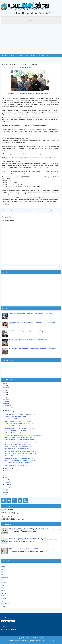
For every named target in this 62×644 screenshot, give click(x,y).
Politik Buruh (5, 593)
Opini (3, 585)
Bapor (3, 566)
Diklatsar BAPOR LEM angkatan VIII (14, 456)
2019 (5, 399)
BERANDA (4, 56)
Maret (6, 482)
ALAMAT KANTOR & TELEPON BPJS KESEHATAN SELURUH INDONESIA (28, 528)
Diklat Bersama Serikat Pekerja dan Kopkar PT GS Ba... (19, 428)
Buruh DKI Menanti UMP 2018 (12, 419)
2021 (5, 395)
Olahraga (4, 582)
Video (3, 606)
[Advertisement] (31, 39)
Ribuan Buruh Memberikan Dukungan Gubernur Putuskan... (20, 414)
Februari (7, 484)
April (6, 480)
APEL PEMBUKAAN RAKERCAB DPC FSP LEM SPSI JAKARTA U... (22, 451)
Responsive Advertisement (8, 629)
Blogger (44, 638)
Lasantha (33, 640)
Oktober (7, 410)
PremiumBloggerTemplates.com (45, 640)
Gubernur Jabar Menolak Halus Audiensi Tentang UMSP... (20, 461)
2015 (5, 492)
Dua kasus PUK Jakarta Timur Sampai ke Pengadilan (19, 458)
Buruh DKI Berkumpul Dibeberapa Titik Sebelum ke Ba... (20, 424)
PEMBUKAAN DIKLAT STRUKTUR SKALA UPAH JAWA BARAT (21, 442)
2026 (5, 383)
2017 (5, 404)
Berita (3, 569)
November (8, 408)
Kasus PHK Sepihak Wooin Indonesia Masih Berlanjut (19, 447)
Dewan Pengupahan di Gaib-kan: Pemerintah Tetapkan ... (20, 440)
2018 (5, 402)
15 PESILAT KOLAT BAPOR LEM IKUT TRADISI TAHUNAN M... (21, 454)
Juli (6, 473)
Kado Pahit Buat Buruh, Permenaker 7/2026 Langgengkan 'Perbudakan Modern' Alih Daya (33, 349)
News (23, 67)
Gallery (3, 574)
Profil (13, 56)
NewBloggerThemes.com (31, 642)
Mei (6, 478)
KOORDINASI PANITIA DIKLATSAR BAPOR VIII (17, 465)
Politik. (3, 596)
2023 (5, 390)
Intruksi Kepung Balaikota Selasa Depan (15, 430)
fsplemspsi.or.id (31, 3)
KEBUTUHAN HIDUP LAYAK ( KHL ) (14, 433)
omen (7, 67)
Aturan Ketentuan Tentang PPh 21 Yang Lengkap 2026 (23, 548)
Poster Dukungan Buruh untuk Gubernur (15, 417)
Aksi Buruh (4, 564)
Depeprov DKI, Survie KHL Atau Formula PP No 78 (18, 444)
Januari (7, 487)
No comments (31, 67)
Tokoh (3, 601)
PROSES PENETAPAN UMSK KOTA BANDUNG (17, 449)
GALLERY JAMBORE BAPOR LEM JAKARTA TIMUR (18, 463)
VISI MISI (4, 59)
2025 (5, 385)
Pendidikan (4, 588)
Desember (8, 406)
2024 (5, 388)
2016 (5, 490)
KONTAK (31, 59)
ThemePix (17, 640)
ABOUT (23, 59)
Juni (6, 475)
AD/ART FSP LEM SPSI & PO (46, 56)
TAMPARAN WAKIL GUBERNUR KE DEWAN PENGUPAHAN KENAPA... (23, 435)
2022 (5, 392)
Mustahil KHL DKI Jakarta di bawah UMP (20, 65)
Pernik (3, 590)
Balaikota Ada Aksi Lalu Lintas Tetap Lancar (17, 412)
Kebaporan (14, 59)
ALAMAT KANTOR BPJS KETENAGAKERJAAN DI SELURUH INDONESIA (28, 538)
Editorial (4, 572)
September (8, 468)
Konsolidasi (5, 577)
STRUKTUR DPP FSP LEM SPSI (27, 56)
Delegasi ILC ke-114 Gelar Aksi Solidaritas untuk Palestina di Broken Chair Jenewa (31, 314)
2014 (5, 495)
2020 (5, 397)
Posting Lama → (56, 211)
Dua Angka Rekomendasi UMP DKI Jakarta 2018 (18, 421)
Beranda (32, 211)
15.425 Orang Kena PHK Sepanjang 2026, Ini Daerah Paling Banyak (27, 331)
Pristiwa (4, 598)
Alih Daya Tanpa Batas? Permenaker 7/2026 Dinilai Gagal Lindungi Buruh (28, 340)
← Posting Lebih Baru (7, 211)
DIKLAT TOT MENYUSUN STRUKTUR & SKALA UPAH (19, 437)
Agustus (7, 471)
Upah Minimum (6, 604)
